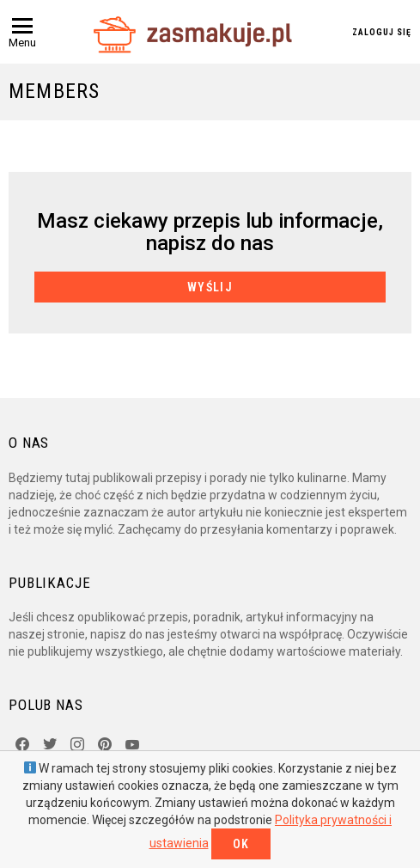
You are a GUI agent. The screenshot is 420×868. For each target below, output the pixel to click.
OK (241, 844)
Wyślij (210, 287)
